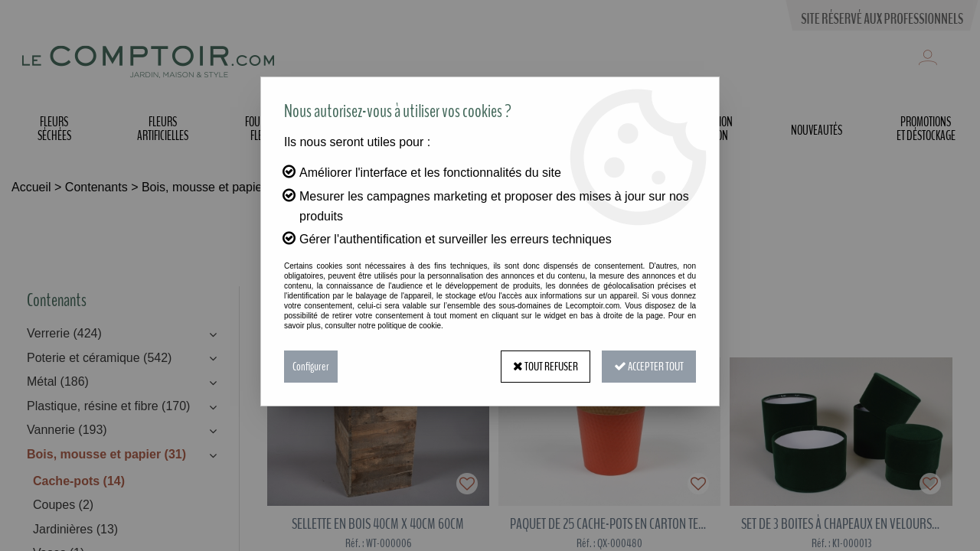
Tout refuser (546, 367)
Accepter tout (649, 367)
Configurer (311, 367)
